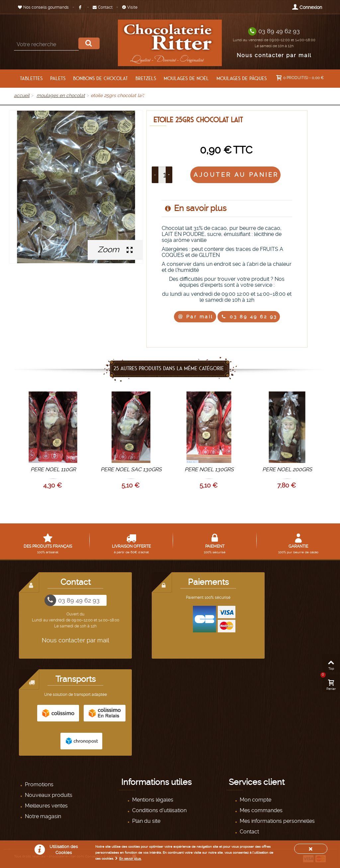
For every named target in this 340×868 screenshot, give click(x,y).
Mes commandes (260, 810)
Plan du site (146, 821)
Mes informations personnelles (277, 821)
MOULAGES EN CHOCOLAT (61, 95)
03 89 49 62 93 (279, 31)
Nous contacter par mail (274, 55)
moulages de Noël (186, 78)
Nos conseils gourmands (43, 7)
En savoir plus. (130, 859)
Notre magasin (42, 816)
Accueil (22, 95)
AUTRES (191, 96)
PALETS (58, 78)
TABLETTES (31, 78)
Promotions (39, 784)
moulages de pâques (242, 78)
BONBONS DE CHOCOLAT (100, 78)
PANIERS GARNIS (158, 96)
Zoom (115, 250)
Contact (103, 7)
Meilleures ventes (46, 806)
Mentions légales (152, 800)
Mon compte (255, 800)
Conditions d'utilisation (159, 810)
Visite (130, 7)
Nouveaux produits (48, 795)
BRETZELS (146, 78)
